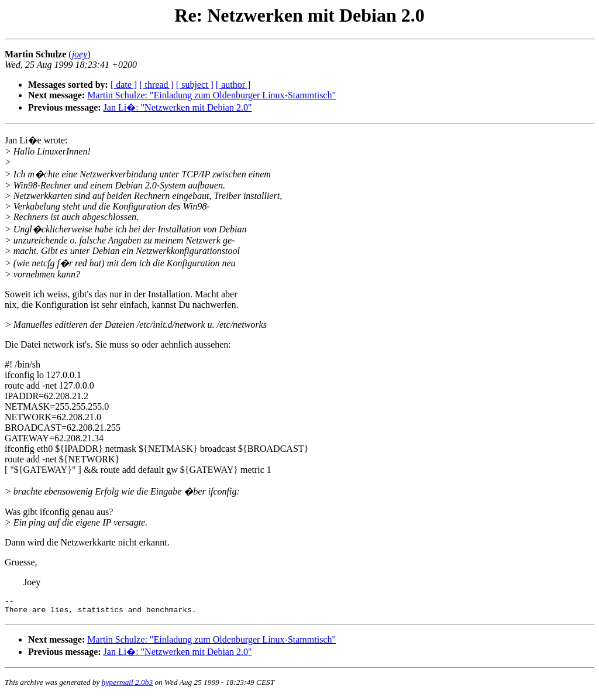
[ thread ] (156, 85)
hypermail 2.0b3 (127, 686)
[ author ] (233, 85)
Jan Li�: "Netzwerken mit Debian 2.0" (178, 107)
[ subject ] (195, 85)
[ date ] (124, 85)
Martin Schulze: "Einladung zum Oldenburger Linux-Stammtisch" (211, 95)
